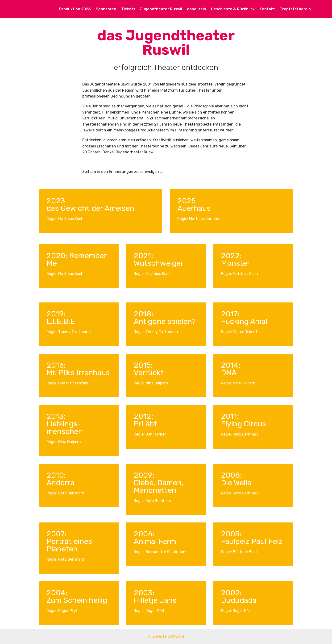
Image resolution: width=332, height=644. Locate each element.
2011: (230, 416)
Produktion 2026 (75, 9)
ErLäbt (145, 424)
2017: (230, 314)
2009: (144, 475)
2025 (187, 201)
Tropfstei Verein (295, 9)
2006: (144, 534)
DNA (229, 373)
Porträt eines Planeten (69, 545)
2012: (143, 416)
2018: (143, 314)
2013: (56, 416)
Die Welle (236, 483)
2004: (57, 593)
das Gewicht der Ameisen (91, 208)
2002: (231, 593)
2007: (56, 534)
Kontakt (267, 9)
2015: (143, 365)
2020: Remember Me (77, 259)
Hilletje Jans (155, 600)
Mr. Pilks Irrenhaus (78, 373)
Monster (235, 263)
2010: (56, 475)
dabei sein (197, 9)
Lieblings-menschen (65, 428)
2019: (56, 314)
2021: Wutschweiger (159, 259)
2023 (56, 201)
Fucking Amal (244, 321)
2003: (144, 593)
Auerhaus (194, 208)
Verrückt (149, 373)
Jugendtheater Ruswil (161, 9)
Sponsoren (106, 9)
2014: (231, 365)
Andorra (60, 483)
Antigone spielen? (165, 321)
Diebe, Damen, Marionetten (159, 486)
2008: (231, 475)
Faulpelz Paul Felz (252, 541)
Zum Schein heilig (77, 600)
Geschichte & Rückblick (233, 9)
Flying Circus (243, 424)
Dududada (239, 600)
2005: (231, 534)
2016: (56, 365)
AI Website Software (166, 636)
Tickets (128, 9)
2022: (231, 256)
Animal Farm (155, 541)
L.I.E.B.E (61, 321)
